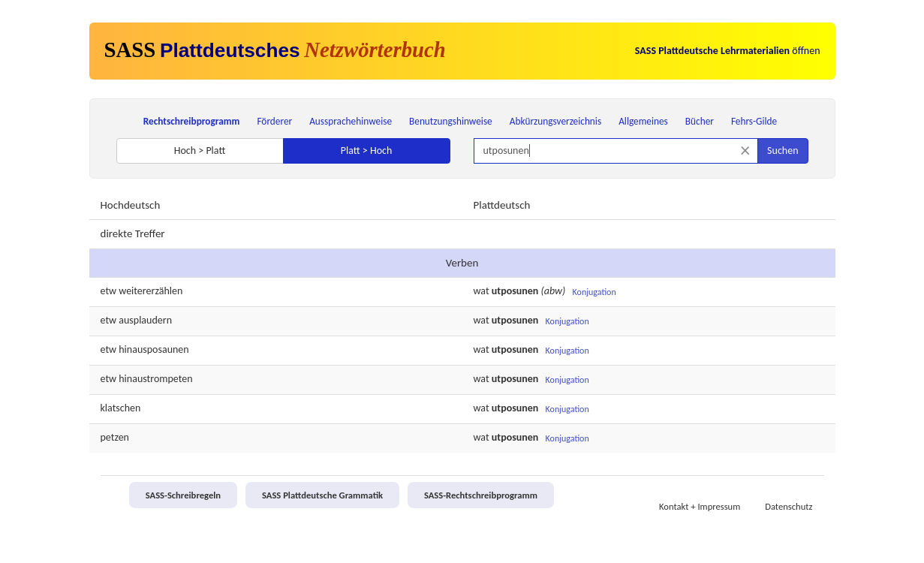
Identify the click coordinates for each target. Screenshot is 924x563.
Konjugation (594, 292)
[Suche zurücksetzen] (745, 151)
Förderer (274, 121)
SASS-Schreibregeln (183, 495)
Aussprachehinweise (351, 121)
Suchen (783, 151)
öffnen (728, 51)
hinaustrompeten (155, 379)
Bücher (700, 121)
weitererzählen (150, 291)
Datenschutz (789, 506)
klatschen (121, 408)
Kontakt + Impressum (700, 506)
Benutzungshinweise (451, 121)
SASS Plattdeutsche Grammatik (322, 495)
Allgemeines (643, 121)
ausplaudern (145, 320)
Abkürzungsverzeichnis (555, 121)
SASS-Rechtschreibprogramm (481, 495)
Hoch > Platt (200, 151)
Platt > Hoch (367, 151)
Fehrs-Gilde (754, 121)
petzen (115, 437)
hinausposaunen (153, 349)
